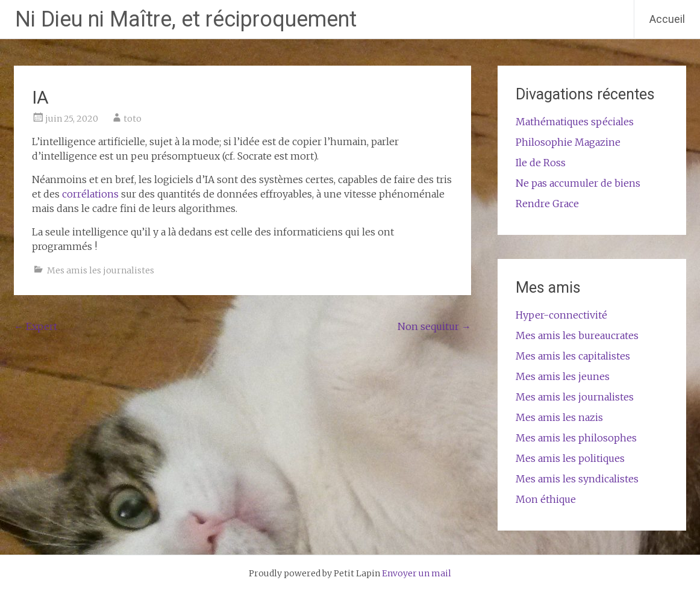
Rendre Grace (547, 204)
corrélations (90, 194)
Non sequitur (434, 326)
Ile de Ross (541, 163)
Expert (36, 326)
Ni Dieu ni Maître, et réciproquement (186, 19)
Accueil (667, 19)
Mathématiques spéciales (575, 122)
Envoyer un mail (417, 573)
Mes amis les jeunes (563, 376)
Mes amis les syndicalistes (577, 479)
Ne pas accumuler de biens (578, 183)
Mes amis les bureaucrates (577, 335)
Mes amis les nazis (559, 417)
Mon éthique (546, 499)
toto (133, 119)
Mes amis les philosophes (576, 438)
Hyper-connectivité (561, 315)
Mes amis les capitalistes (573, 356)
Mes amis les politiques (570, 458)
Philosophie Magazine (568, 142)
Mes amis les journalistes (101, 270)
